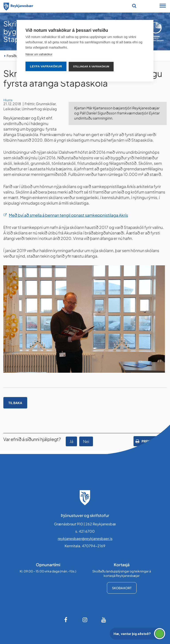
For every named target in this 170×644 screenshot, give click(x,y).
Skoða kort (122, 588)
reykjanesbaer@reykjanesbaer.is (85, 539)
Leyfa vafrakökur (46, 66)
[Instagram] (85, 620)
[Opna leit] (134, 6)
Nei (86, 441)
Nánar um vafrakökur (39, 54)
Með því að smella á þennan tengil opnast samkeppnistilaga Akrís (68, 215)
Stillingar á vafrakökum (91, 66)
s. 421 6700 (85, 531)
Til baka (15, 403)
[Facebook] (66, 620)
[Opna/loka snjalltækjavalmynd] (163, 6)
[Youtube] (104, 620)
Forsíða (12, 56)
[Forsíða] (18, 6)
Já (71, 441)
